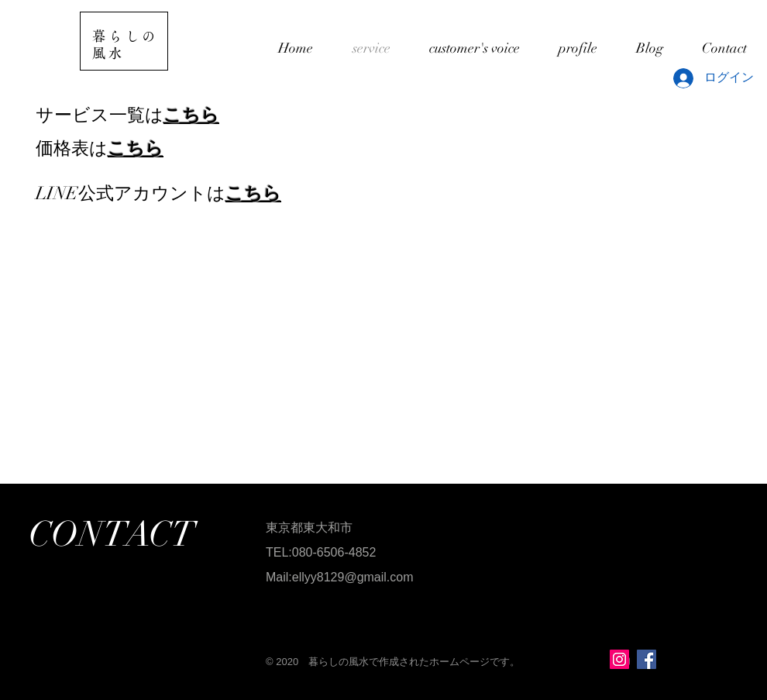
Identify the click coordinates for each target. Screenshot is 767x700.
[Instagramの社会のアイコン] (619, 659)
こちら (191, 115)
